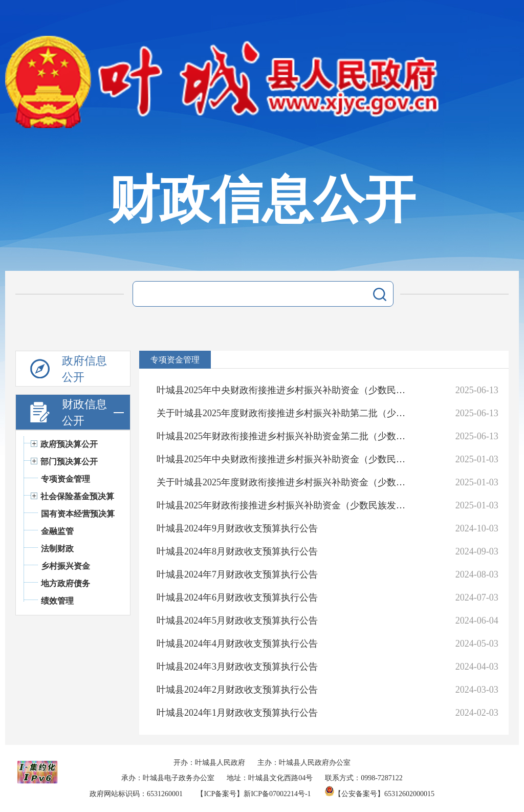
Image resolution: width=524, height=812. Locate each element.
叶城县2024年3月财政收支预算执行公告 (237, 667)
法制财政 (57, 549)
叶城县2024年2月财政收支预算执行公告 (237, 690)
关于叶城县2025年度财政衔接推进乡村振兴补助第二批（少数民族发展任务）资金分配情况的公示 (285, 413)
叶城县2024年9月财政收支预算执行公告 (237, 528)
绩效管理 (57, 601)
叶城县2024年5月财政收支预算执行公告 (237, 621)
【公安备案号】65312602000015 (380, 794)
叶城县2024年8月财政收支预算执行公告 (237, 551)
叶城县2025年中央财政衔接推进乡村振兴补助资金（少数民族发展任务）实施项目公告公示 (285, 390)
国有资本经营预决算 (78, 514)
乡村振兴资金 (65, 566)
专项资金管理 (65, 479)
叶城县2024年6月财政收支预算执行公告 (237, 597)
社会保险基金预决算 (77, 496)
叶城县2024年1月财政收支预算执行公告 (237, 713)
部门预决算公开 (69, 462)
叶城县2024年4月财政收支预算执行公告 (237, 644)
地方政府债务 (65, 583)
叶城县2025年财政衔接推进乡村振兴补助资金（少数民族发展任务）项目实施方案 (285, 505)
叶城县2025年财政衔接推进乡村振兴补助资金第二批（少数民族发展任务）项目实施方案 (285, 436)
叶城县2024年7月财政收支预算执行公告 (237, 574)
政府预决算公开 (69, 444)
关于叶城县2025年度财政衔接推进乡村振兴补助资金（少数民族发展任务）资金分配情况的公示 (285, 482)
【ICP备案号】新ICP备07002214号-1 (254, 794)
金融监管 (57, 531)
